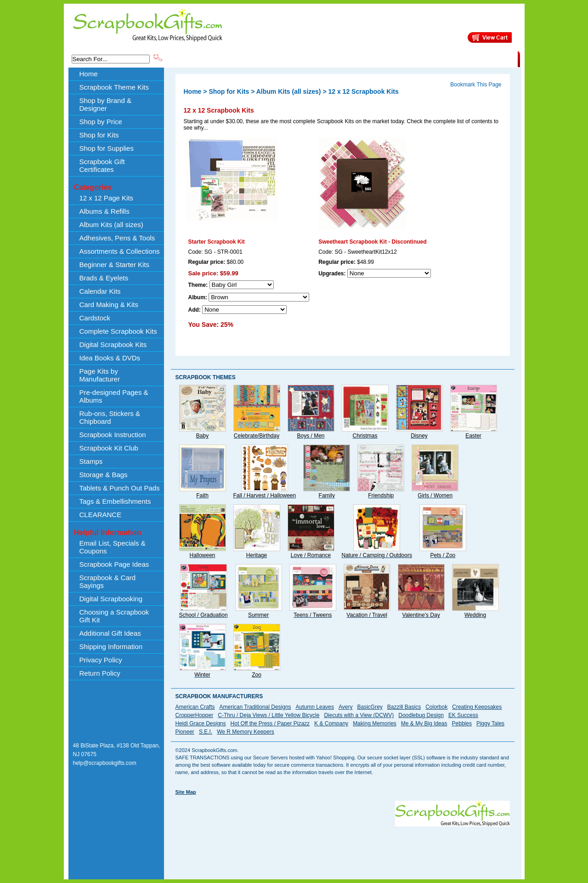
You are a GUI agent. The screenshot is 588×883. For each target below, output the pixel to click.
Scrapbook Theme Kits (198, 58)
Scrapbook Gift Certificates (102, 165)
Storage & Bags (104, 475)
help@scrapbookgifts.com (105, 763)
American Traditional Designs (255, 707)
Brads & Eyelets (104, 278)
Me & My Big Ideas (424, 723)
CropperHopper (195, 715)
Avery (345, 707)
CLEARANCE (475, 58)
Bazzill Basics (404, 707)
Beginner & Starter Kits (115, 265)
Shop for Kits (99, 135)
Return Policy (100, 673)
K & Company (331, 723)
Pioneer (185, 732)
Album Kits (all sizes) (111, 225)
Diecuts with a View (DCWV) (359, 715)
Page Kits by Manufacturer (100, 375)
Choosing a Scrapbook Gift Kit (114, 616)
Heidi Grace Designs (201, 723)
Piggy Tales (490, 723)
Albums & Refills (105, 211)
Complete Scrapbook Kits (118, 331)
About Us (373, 58)
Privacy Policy (101, 660)
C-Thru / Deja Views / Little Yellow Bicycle (269, 715)
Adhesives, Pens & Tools (117, 238)
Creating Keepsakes (477, 707)
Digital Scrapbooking (111, 599)
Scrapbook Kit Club (109, 448)
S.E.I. (206, 732)
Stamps (91, 461)
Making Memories (375, 723)
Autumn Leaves (315, 707)
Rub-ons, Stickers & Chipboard (110, 417)
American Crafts (195, 707)
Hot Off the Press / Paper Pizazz (270, 723)
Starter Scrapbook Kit (217, 242)
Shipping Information (421, 58)
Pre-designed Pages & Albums (114, 396)
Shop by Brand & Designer (271, 58)
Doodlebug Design (421, 715)
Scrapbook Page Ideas (114, 564)
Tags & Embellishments (115, 501)
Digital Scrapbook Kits (113, 345)
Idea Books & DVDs (110, 358)
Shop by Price (334, 58)
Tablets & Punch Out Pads (120, 488)
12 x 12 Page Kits (107, 198)
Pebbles (462, 723)
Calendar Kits (100, 291)
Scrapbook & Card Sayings (108, 581)
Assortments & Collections (120, 251)
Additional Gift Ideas (110, 633)
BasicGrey (370, 707)
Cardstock (95, 318)
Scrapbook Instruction (113, 435)
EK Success (463, 715)
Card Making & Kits (109, 305)
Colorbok (436, 707)
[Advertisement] (343, 847)
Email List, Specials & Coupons (113, 547)
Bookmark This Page (476, 85)
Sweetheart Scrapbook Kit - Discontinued (372, 242)
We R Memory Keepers (245, 732)
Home (89, 74)
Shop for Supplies (107, 148)
